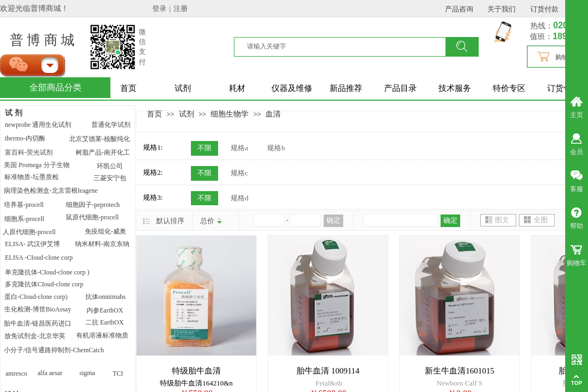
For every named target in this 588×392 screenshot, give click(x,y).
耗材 (237, 88)
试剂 (183, 88)
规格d (240, 198)
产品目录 (400, 88)
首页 (128, 88)
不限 (205, 148)
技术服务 (455, 88)
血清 (273, 114)
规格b (276, 148)
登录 (159, 8)
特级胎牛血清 (196, 371)
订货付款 (564, 88)
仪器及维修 (292, 88)
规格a (239, 148)
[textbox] (346, 46)
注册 (181, 8)
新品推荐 (346, 88)
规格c (239, 173)
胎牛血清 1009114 (328, 371)
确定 (333, 220)
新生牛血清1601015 (460, 371)
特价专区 (509, 88)
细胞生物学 (230, 114)
